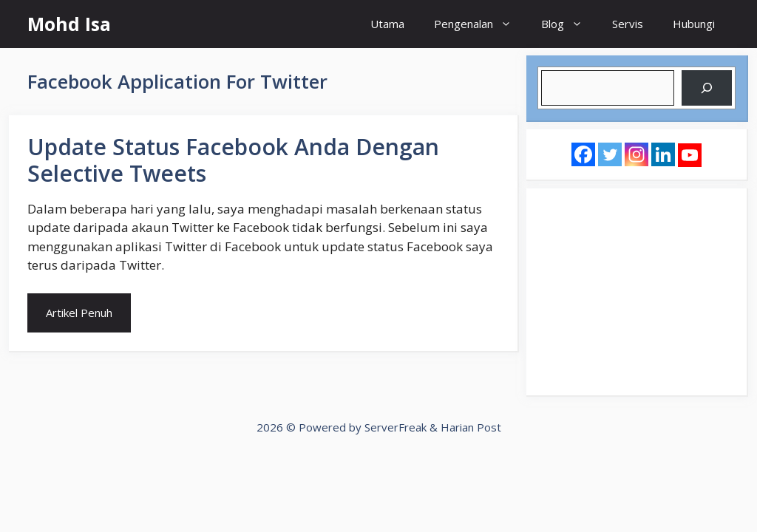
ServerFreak (396, 427)
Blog (569, 24)
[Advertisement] (637, 292)
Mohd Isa (69, 24)
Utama (387, 24)
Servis (628, 24)
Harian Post (471, 427)
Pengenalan (480, 24)
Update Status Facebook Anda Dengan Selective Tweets (233, 160)
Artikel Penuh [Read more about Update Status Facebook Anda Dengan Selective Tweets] (79, 313)
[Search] (707, 88)
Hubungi (694, 24)
